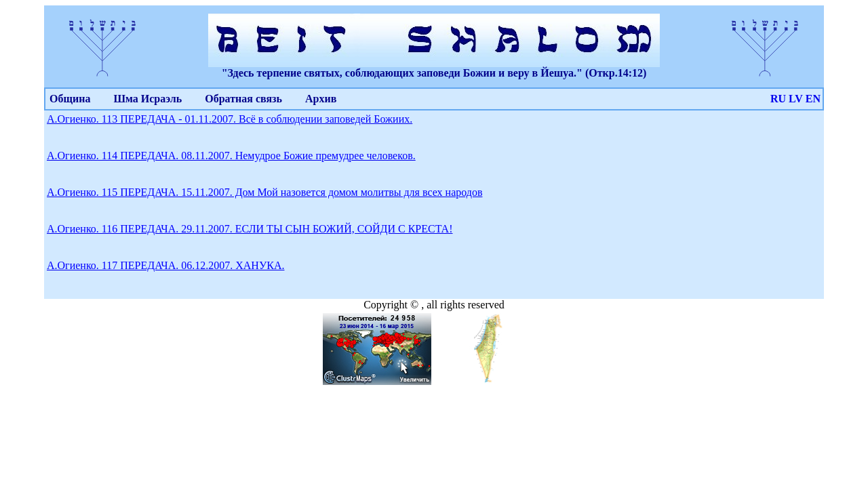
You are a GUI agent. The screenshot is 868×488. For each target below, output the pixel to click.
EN (813, 99)
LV (796, 99)
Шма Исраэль (147, 99)
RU (778, 99)
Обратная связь (243, 99)
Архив (321, 99)
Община (70, 99)
